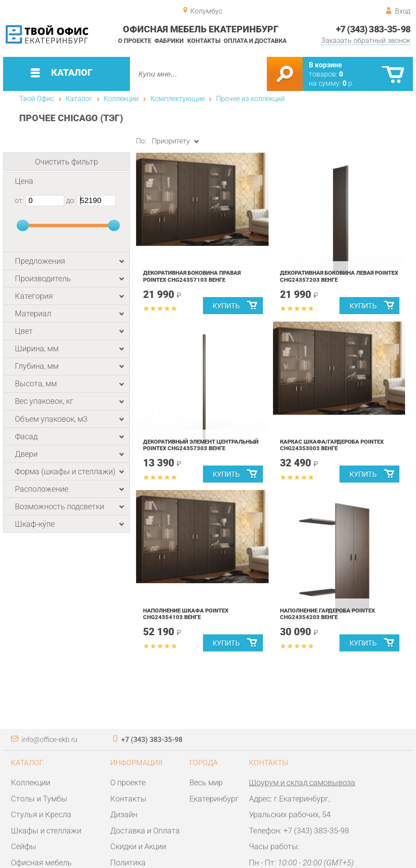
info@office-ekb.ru (49, 740)
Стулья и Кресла (41, 814)
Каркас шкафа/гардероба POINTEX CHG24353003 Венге (332, 445)
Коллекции (121, 99)
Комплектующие (178, 99)
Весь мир (206, 782)
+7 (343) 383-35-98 (373, 29)
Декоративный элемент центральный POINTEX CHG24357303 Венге (201, 445)
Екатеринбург (214, 799)
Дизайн (124, 814)
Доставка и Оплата (145, 831)
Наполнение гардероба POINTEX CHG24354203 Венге (327, 614)
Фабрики (169, 41)
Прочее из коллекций (250, 99)
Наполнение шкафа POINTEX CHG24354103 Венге (186, 614)
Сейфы (24, 846)
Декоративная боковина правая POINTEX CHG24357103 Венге (192, 276)
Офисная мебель (41, 863)
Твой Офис (37, 99)
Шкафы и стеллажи (46, 831)
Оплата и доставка (255, 41)
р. (348, 83)
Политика (128, 863)
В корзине (325, 65)
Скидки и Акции (138, 846)
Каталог (79, 99)
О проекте (135, 41)
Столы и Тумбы (39, 799)
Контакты (204, 41)
